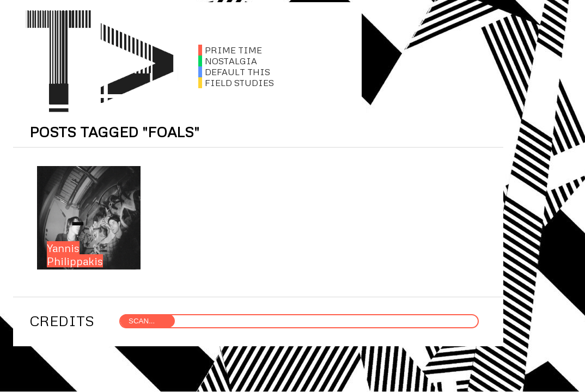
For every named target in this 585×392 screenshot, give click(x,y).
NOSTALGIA (228, 61)
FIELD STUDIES (236, 83)
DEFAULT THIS (234, 72)
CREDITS (62, 321)
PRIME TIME (230, 50)
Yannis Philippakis (75, 254)
